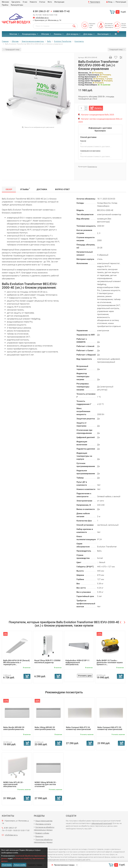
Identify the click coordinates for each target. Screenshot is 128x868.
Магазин (5, 2)
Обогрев (45, 34)
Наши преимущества (44, 821)
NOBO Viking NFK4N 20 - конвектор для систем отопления (46, 784)
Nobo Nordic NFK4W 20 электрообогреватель (14, 728)
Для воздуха (72, 34)
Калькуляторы (17, 5)
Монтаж (13, 34)
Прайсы (5, 5)
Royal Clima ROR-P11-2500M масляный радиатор (47, 661)
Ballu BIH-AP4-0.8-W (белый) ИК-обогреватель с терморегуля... (16, 662)
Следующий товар (117, 50)
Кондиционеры (29, 34)
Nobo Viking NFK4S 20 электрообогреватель (45, 728)
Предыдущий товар (12, 50)
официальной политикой (102, 823)
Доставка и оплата (43, 824)
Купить (98, 108)
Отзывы (25, 189)
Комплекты (92, 167)
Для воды (88, 34)
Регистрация (121, 2)
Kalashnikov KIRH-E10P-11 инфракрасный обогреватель (77, 662)
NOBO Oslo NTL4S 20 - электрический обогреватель (13, 784)
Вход (109, 2)
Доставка (42, 189)
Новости (33, 2)
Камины (58, 34)
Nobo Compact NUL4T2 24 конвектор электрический (78, 728)
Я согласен (7, 865)
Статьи (42, 2)
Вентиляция (103, 34)
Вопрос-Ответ (62, 189)
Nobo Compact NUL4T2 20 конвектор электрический (110, 728)
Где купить (16, 2)
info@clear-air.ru (42, 18)
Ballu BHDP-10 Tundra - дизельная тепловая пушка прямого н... (110, 662)
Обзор (9, 189)
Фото (50, 2)
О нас (25, 2)
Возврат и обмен (42, 833)
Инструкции (59, 2)
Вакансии (39, 836)
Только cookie (20, 865)
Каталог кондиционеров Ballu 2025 (98, 115)
